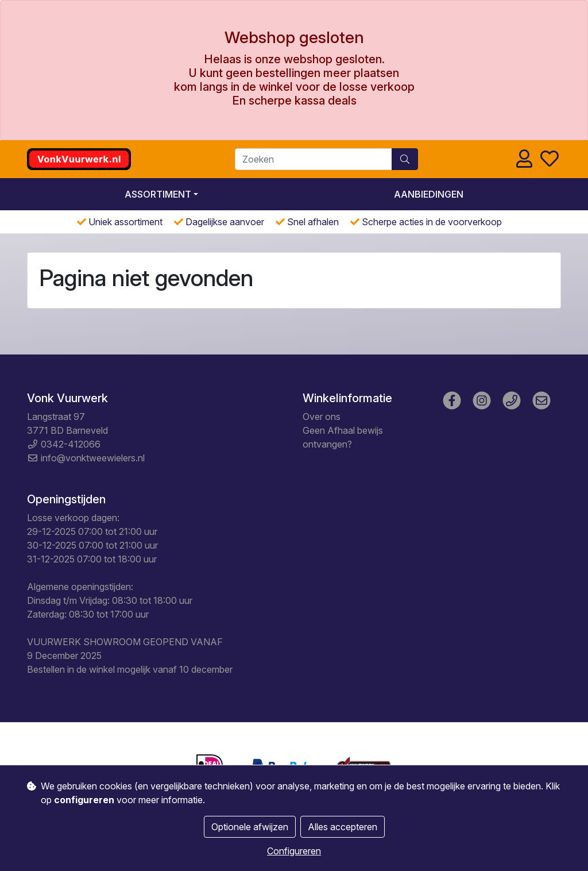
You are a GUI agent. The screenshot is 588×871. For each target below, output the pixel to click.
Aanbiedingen (429, 194)
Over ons (322, 417)
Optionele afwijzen (250, 827)
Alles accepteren (343, 827)
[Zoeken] (314, 159)
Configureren (294, 851)
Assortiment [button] (158, 194)
